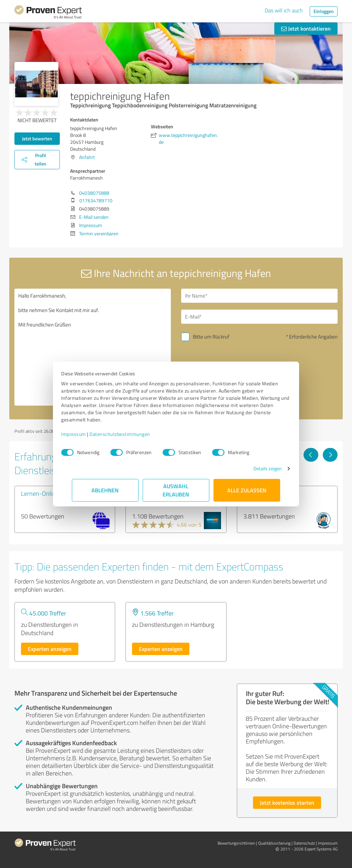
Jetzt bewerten (37, 138)
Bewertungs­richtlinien (236, 843)
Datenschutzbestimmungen (130, 434)
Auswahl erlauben (176, 490)
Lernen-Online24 (43, 493)
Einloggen (324, 11)
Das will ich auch (284, 10)
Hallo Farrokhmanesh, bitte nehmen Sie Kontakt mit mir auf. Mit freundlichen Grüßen (93, 347)
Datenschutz (304, 843)
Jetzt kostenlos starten (287, 802)
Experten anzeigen (50, 649)
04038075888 (94, 193)
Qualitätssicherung (274, 843)
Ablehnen (105, 490)
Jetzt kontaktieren (306, 28)
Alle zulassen (247, 490)
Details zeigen (257, 468)
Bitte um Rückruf (211, 337)
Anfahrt (87, 157)
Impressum (84, 434)
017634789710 (96, 200)
